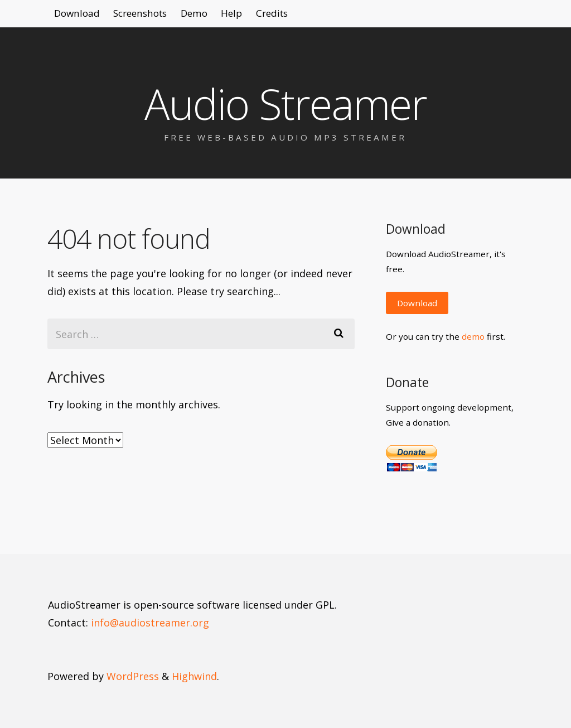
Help (273, 17)
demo (473, 336)
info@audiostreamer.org (150, 623)
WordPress (133, 676)
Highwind (194, 676)
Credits (324, 17)
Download (83, 17)
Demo (225, 17)
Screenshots (159, 17)
